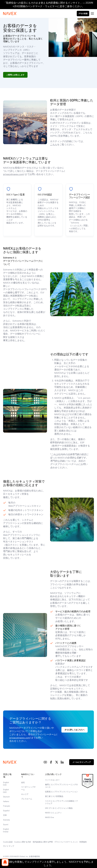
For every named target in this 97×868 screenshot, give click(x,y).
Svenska (6, 820)
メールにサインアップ (82, 762)
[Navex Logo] (10, 14)
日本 (5, 815)
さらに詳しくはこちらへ (75, 730)
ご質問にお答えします (15, 75)
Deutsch (6, 797)
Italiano (6, 801)
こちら (54, 144)
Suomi (6, 824)
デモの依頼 (83, 13)
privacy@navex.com (13, 174)
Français (7, 806)
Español (6, 811)
